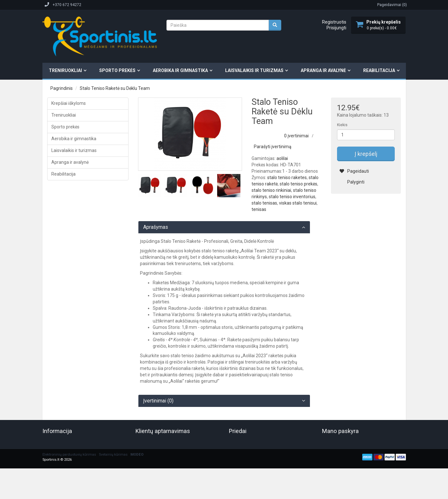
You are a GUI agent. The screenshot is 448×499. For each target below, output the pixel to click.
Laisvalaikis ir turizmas (254, 70)
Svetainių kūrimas (113, 455)
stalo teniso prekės (298, 184)
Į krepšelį (366, 154)
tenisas (259, 209)
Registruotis (334, 22)
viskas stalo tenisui (298, 203)
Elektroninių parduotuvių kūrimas (69, 455)
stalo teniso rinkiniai (271, 190)
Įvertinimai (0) (158, 401)
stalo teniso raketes (287, 177)
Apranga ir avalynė (323, 70)
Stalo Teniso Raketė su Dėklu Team (115, 88)
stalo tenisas (264, 203)
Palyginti (352, 182)
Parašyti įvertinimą (273, 147)
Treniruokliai (65, 70)
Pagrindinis (62, 88)
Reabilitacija (379, 70)
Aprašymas (156, 227)
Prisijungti (336, 28)
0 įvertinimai (296, 136)
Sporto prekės (117, 70)
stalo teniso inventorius (292, 197)
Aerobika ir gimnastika (180, 70)
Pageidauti (354, 171)
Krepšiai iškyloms (69, 103)
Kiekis (342, 125)
